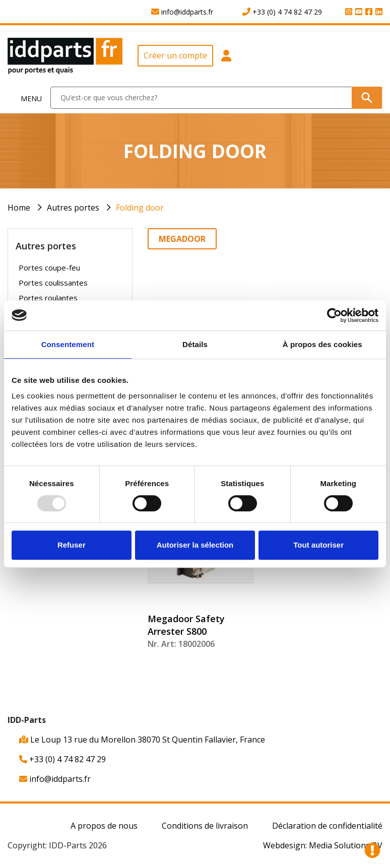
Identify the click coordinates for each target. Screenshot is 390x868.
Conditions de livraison (205, 826)
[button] (226, 60)
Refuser (72, 545)
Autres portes (73, 208)
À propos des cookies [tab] (322, 344)
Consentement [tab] (68, 344)
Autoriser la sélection (195, 545)
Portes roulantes (48, 298)
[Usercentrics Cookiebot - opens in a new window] (334, 315)
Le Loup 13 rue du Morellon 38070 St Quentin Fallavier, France (142, 740)
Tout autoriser (318, 545)
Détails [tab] (195, 344)
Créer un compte (175, 55)
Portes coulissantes (53, 283)
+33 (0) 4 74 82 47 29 (62, 759)
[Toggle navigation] (25, 98)
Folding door (140, 208)
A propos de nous (104, 826)
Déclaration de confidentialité (327, 826)
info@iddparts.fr (55, 779)
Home (19, 208)
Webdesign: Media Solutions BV (323, 845)
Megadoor (182, 239)
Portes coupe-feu (49, 268)
